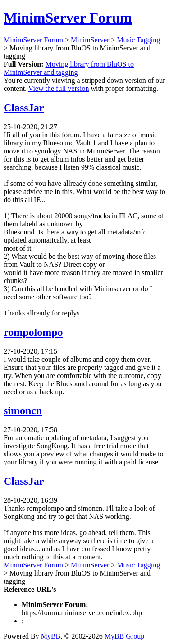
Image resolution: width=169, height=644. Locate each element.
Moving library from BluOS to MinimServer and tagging (69, 68)
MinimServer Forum (68, 18)
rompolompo (33, 332)
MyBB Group (124, 636)
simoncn (23, 410)
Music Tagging (138, 40)
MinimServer (90, 40)
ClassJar (24, 108)
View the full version (59, 88)
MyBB (51, 636)
